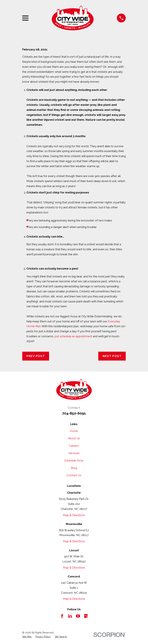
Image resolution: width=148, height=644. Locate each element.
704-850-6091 (74, 413)
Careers (74, 446)
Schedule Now (74, 460)
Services (74, 453)
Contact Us (74, 475)
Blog (74, 468)
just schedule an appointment (73, 336)
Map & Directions (74, 515)
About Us (74, 438)
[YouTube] (78, 616)
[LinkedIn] (70, 616)
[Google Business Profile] (86, 616)
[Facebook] (62, 616)
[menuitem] (27, 637)
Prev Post (36, 356)
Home (74, 431)
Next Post (112, 356)
